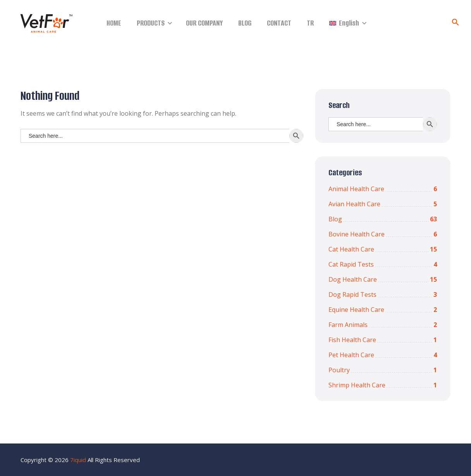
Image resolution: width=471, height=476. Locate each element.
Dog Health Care (383, 279)
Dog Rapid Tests (383, 295)
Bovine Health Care (383, 234)
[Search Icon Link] (456, 24)
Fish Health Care (383, 340)
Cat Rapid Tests (383, 264)
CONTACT (279, 23)
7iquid (78, 460)
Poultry (383, 370)
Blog (383, 219)
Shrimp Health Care (383, 385)
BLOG (245, 23)
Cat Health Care (383, 249)
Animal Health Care (383, 189)
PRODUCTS (151, 23)
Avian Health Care (383, 204)
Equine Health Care (383, 310)
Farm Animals (383, 325)
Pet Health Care (383, 355)
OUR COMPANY (204, 23)
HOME (114, 23)
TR (310, 23)
